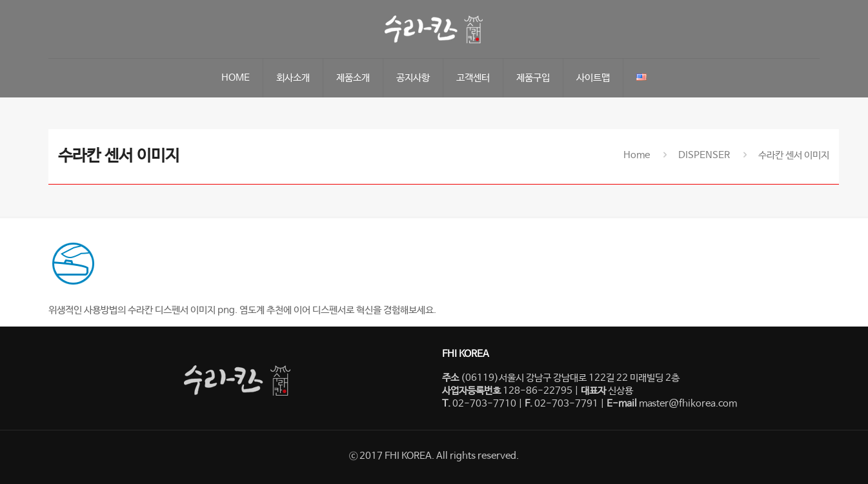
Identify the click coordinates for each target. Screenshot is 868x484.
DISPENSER (704, 155)
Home (637, 155)
